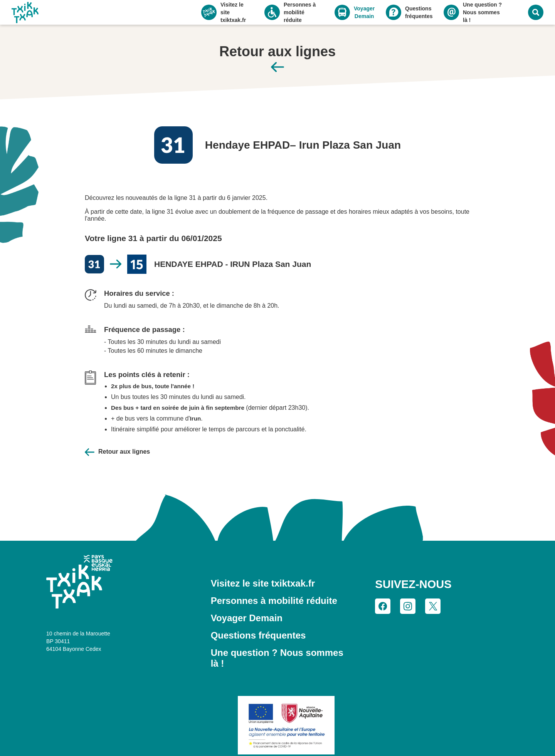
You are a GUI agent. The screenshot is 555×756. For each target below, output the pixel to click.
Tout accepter (100, 721)
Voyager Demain (243, 598)
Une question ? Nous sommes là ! (275, 628)
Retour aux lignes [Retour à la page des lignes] (116, 437)
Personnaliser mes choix (100, 735)
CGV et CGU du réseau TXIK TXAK (283, 742)
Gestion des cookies (366, 742)
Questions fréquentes (253, 613)
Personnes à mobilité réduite (266, 583)
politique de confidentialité (137, 709)
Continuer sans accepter (155, 669)
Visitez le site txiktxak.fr (259, 568)
